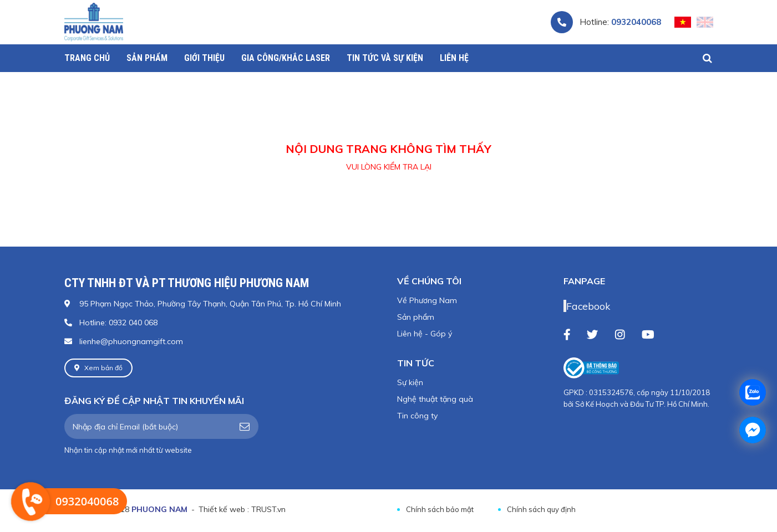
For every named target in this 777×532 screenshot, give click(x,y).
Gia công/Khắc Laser (286, 58)
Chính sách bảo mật (440, 509)
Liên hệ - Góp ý (425, 334)
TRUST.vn (268, 509)
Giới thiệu (204, 58)
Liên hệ (454, 58)
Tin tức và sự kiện (385, 58)
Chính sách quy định (541, 509)
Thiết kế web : (224, 509)
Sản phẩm (416, 317)
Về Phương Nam (427, 300)
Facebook (588, 306)
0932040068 (636, 22)
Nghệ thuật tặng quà (435, 399)
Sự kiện (410, 382)
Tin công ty (417, 416)
